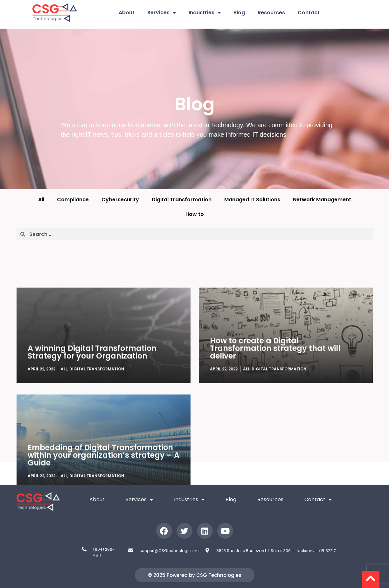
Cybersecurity (120, 200)
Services (162, 13)
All (41, 200)
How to (195, 214)
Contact (309, 13)
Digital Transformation (182, 200)
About (127, 13)
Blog (239, 13)
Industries (205, 13)
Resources (271, 13)
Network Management (322, 200)
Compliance (73, 200)
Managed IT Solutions (252, 200)
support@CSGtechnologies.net (170, 551)
